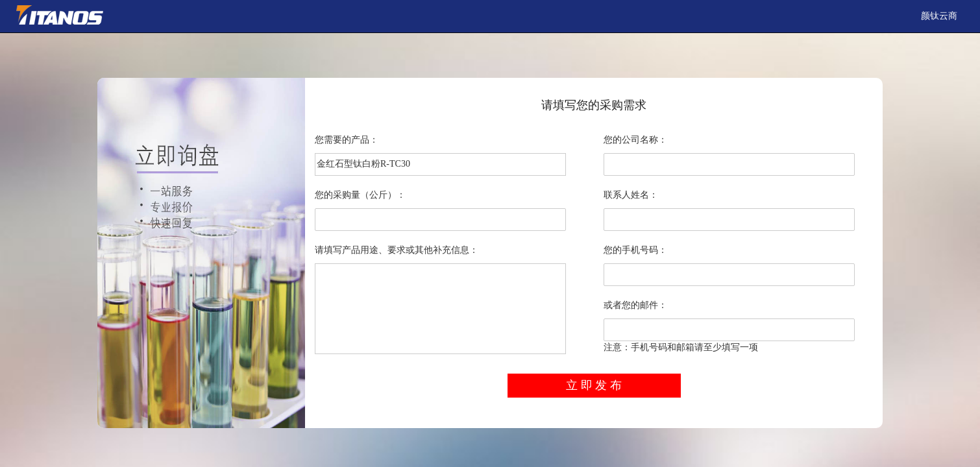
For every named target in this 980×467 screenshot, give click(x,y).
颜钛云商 (939, 16)
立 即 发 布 (594, 385)
